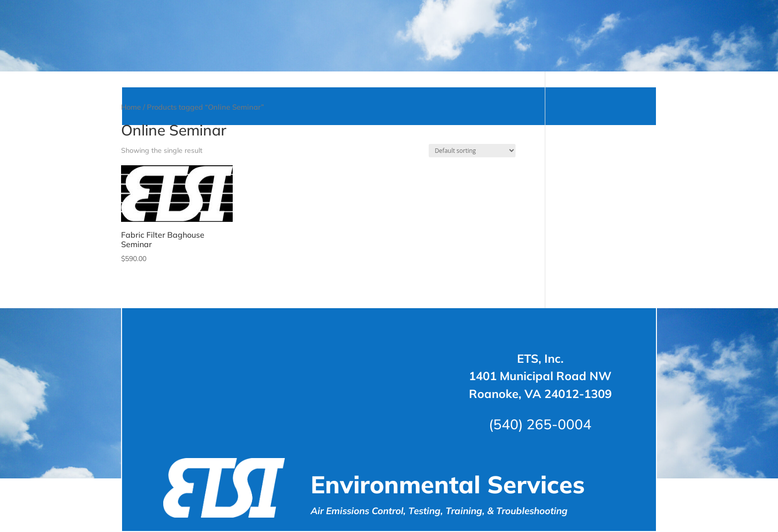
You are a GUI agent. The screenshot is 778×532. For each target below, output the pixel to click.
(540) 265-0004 (540, 478)
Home (131, 161)
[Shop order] (472, 204)
